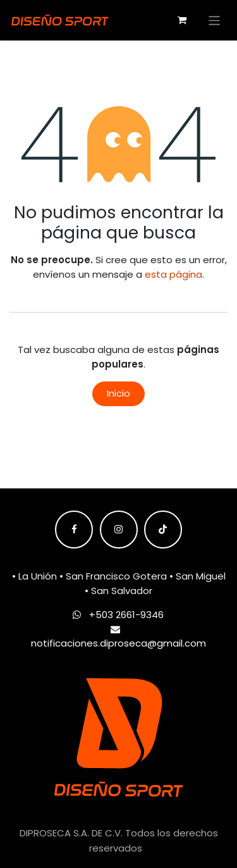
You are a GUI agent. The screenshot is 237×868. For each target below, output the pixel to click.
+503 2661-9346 (126, 615)
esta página (173, 274)
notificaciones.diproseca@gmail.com (118, 643)
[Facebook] (74, 530)
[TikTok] (163, 530)
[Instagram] (119, 530)
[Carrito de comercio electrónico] (182, 20)
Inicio (118, 393)
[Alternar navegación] (215, 20)
